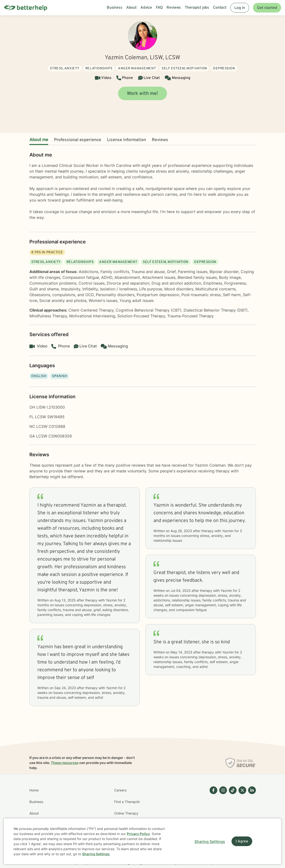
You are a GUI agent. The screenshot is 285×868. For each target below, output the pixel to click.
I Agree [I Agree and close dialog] (242, 842)
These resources (65, 763)
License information (126, 140)
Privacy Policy (138, 834)
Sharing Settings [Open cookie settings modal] (210, 842)
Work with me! (142, 94)
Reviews (160, 140)
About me (39, 140)
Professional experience (78, 140)
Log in (240, 8)
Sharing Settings (96, 854)
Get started (267, 8)
